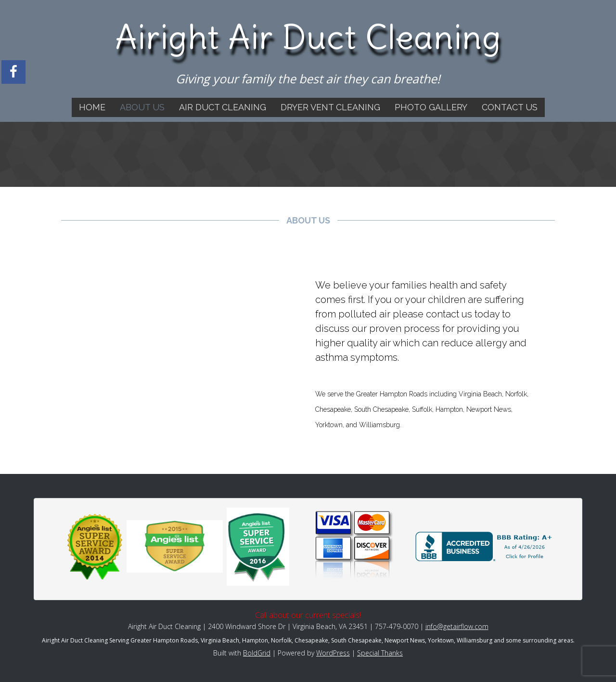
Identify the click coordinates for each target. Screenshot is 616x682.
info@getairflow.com (457, 626)
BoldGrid (257, 653)
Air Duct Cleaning (223, 107)
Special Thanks (380, 653)
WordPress (333, 653)
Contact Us (510, 107)
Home (92, 107)
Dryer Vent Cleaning (330, 107)
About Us (142, 107)
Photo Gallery (431, 107)
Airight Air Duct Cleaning (308, 37)
